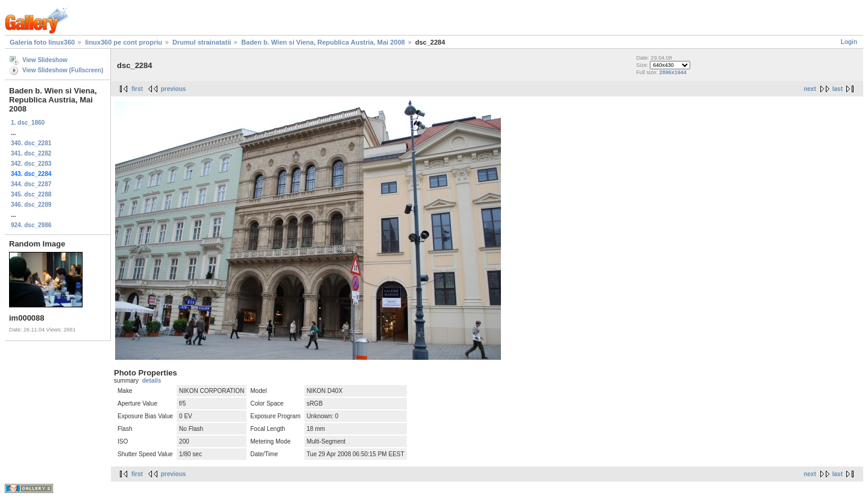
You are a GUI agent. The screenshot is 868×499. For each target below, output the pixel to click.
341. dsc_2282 (31, 153)
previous (174, 89)
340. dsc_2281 (31, 143)
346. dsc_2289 (31, 205)
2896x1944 (673, 72)
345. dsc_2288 (31, 194)
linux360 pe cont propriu (124, 42)
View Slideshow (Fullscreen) (63, 70)
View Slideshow (45, 60)
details (152, 381)
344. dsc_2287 (31, 184)
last (838, 89)
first (137, 89)
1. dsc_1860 (28, 123)
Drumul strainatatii (202, 42)
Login (849, 42)
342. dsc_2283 (31, 164)
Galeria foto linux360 (42, 42)
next (810, 89)
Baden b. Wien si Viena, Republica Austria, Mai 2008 (323, 42)
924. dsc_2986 (31, 225)
